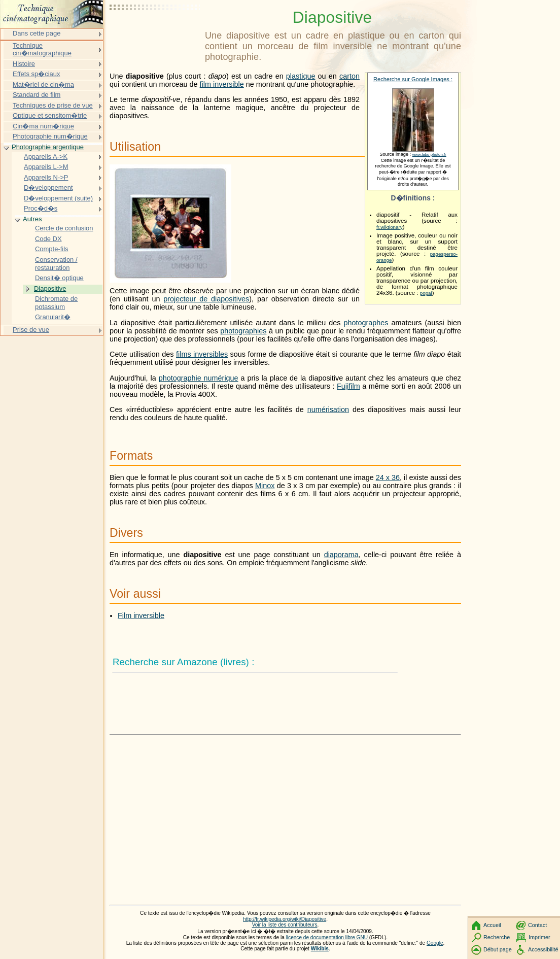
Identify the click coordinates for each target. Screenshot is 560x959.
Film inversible (141, 615)
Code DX (48, 239)
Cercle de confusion (64, 228)
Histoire (24, 64)
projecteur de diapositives (206, 299)
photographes (366, 323)
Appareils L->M (46, 167)
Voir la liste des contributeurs (285, 925)
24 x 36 (388, 477)
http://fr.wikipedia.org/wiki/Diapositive (285, 919)
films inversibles (202, 354)
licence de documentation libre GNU (328, 937)
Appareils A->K (46, 157)
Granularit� (53, 317)
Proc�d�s (41, 208)
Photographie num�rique (50, 136)
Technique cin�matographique (42, 49)
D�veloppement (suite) (58, 198)
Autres (32, 219)
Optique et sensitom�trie (50, 115)
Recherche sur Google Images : (413, 79)
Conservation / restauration (56, 264)
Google (435, 943)
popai (426, 293)
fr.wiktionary (390, 227)
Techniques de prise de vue (53, 105)
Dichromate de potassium (56, 303)
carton (349, 76)
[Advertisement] (155, 33)
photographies (243, 331)
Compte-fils (52, 249)
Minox (265, 486)
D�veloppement (48, 187)
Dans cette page (37, 33)
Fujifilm (348, 386)
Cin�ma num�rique (43, 126)
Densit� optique (59, 278)
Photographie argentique (48, 147)
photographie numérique (199, 378)
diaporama (341, 555)
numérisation (328, 409)
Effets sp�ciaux (36, 74)
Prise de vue (31, 330)
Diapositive (50, 288)
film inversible (222, 84)
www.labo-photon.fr (429, 155)
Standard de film (37, 95)
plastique (301, 76)
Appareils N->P (46, 177)
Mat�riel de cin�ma (43, 84)
